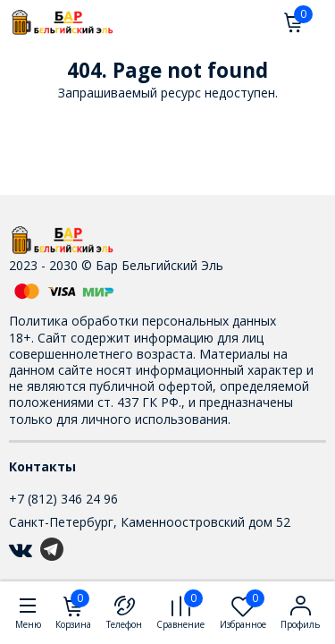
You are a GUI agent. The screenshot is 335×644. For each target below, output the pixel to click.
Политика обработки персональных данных (142, 321)
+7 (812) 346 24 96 (63, 499)
